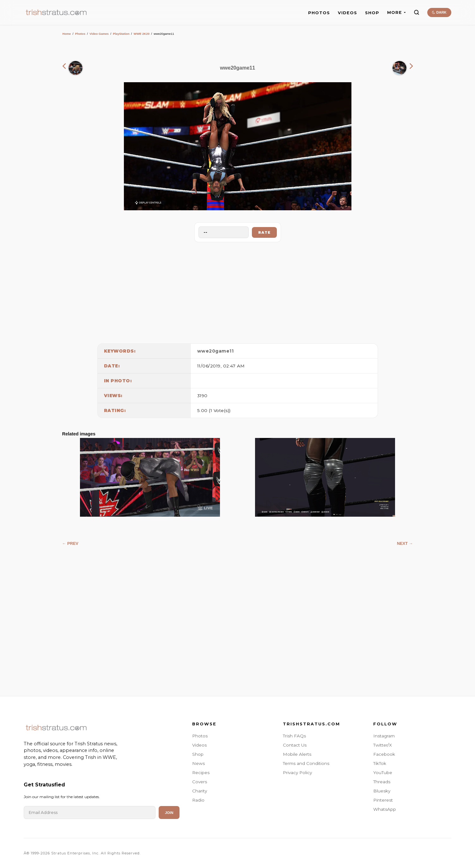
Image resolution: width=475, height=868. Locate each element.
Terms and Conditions (306, 763)
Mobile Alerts (297, 754)
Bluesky (382, 791)
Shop (198, 754)
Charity (200, 791)
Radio (198, 800)
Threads (382, 782)
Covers (200, 782)
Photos (80, 34)
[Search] (417, 12)
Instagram (384, 736)
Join (169, 813)
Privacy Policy (297, 773)
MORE (396, 12)
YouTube (383, 773)
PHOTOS (319, 13)
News (198, 763)
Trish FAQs (294, 736)
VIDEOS (347, 13)
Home (67, 34)
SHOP (372, 13)
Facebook (384, 754)
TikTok (380, 763)
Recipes (201, 773)
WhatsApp (385, 809)
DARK (439, 12)
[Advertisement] (238, 291)
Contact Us (295, 745)
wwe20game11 (216, 351)
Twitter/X (383, 745)
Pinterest (383, 800)
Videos (199, 745)
